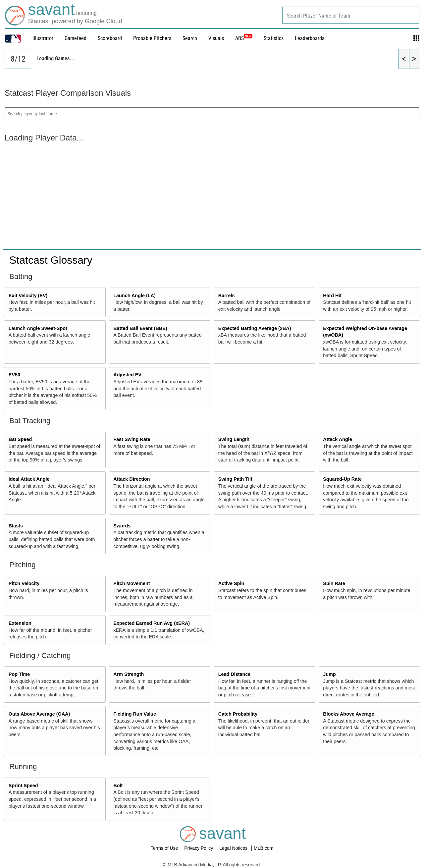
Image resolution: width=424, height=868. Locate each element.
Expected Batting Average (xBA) (255, 328)
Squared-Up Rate (342, 479)
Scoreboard (110, 38)
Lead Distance (235, 674)
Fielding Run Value (135, 714)
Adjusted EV (127, 375)
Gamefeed (76, 38)
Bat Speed (20, 439)
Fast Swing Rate (132, 439)
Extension (20, 623)
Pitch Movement (132, 583)
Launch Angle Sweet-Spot (38, 328)
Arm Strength (129, 674)
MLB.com (264, 848)
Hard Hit (332, 296)
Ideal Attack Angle (29, 479)
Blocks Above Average (348, 714)
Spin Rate (334, 583)
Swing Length (234, 439)
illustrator (43, 38)
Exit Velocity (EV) (28, 296)
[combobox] (351, 15)
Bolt (118, 786)
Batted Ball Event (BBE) (140, 328)
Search (190, 38)
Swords (122, 526)
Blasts (16, 526)
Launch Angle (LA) (134, 296)
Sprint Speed (23, 786)
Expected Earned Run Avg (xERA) (152, 623)
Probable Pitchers (152, 38)
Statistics (274, 38)
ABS (244, 38)
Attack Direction (132, 479)
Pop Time (19, 674)
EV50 (14, 375)
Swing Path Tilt (235, 479)
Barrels (227, 296)
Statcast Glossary (51, 260)
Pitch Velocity (24, 583)
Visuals (216, 38)
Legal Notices (234, 848)
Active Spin (231, 583)
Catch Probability (238, 714)
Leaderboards (310, 38)
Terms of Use (165, 848)
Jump (329, 674)
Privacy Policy (199, 848)
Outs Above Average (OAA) (39, 714)
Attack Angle (337, 439)
